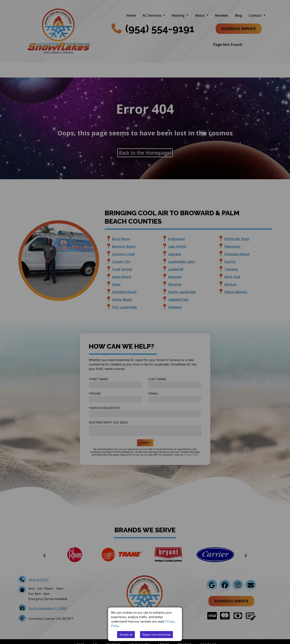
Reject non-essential (156, 635)
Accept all (126, 635)
